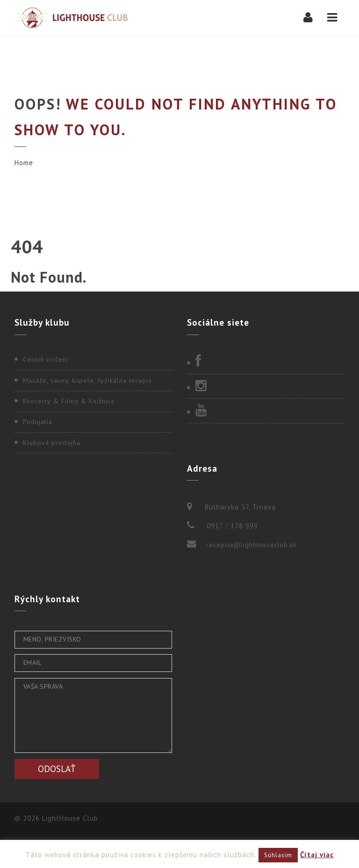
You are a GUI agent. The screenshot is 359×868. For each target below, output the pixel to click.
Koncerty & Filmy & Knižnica (69, 401)
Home (24, 163)
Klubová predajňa (52, 443)
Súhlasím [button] (278, 855)
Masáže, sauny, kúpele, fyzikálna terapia (87, 380)
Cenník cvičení (46, 359)
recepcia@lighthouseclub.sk (251, 545)
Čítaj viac (317, 855)
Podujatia (38, 422)
